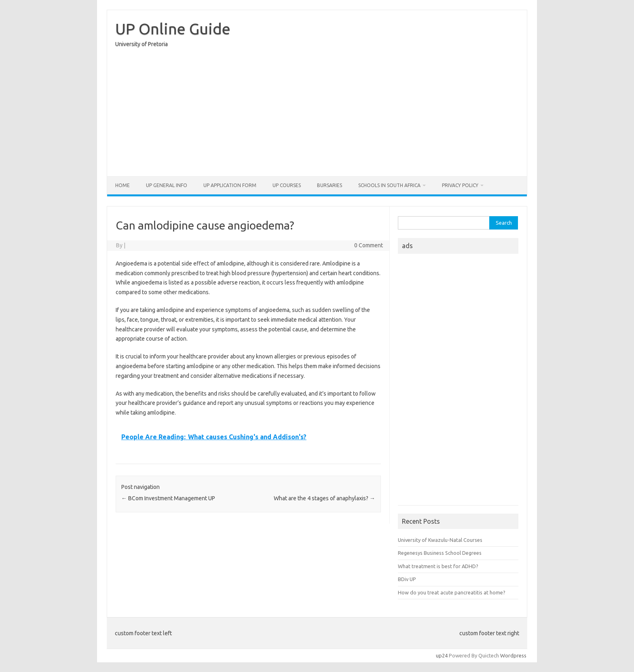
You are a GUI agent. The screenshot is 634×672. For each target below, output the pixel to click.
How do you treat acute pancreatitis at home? (452, 592)
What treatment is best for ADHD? (438, 566)
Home (123, 185)
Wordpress (513, 655)
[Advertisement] (317, 114)
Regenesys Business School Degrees (440, 553)
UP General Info (167, 185)
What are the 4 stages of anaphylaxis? (324, 498)
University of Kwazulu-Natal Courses (440, 540)
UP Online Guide (173, 29)
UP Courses (287, 185)
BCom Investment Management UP (168, 498)
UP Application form (230, 185)
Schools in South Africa (389, 185)
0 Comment (369, 245)
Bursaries (330, 185)
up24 (442, 655)
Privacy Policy (460, 185)
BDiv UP (407, 579)
